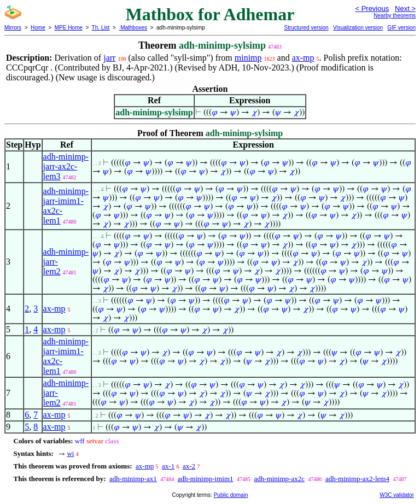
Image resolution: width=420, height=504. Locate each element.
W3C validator (397, 495)
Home (38, 28)
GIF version (401, 28)
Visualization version (358, 28)
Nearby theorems (395, 16)
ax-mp (303, 58)
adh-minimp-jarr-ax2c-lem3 (66, 166)
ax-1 (168, 466)
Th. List (101, 28)
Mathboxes (133, 28)
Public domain (231, 495)
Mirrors (13, 28)
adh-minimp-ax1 (133, 479)
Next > (405, 8)
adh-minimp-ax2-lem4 (357, 479)
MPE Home (69, 28)
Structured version (306, 28)
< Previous (372, 8)
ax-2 (189, 466)
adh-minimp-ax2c (279, 479)
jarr (109, 58)
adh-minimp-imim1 (206, 479)
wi (70, 453)
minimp (248, 58)
